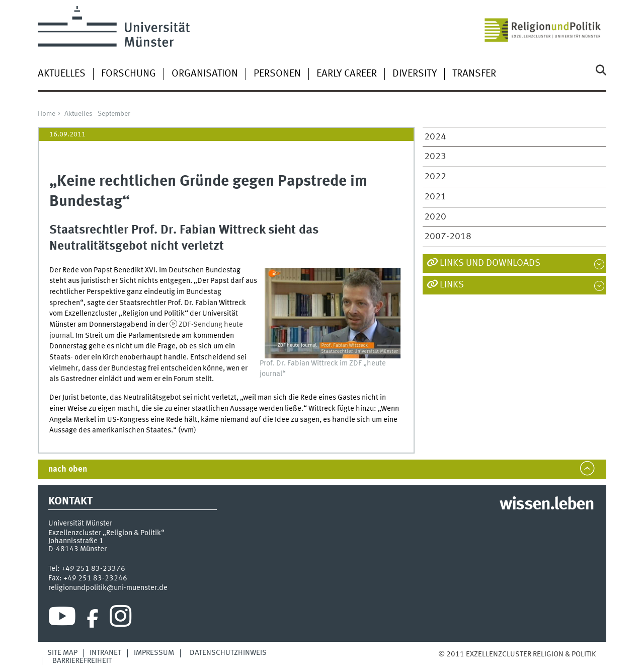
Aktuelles (62, 74)
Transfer (474, 74)
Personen (277, 74)
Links (452, 285)
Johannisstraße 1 (76, 541)
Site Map (62, 653)
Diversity (415, 74)
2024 (435, 137)
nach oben (68, 469)
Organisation (205, 74)
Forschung (129, 74)
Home (47, 114)
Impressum (154, 653)
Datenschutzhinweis (228, 653)
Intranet (105, 653)
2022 (435, 177)
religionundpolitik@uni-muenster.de (108, 588)
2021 (435, 197)
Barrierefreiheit (82, 661)
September (114, 114)
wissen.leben (547, 505)
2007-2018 (448, 237)
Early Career (347, 74)
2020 (435, 217)
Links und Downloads (490, 263)
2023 (435, 157)
